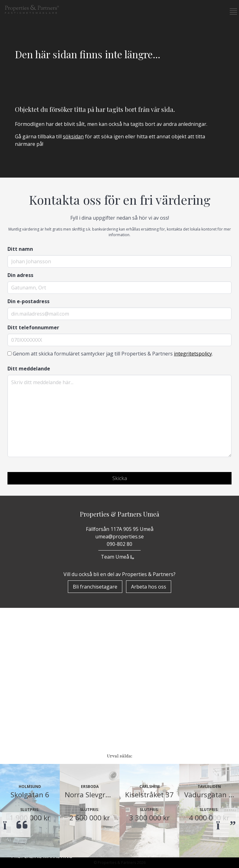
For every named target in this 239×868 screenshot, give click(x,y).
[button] (231, 12)
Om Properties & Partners (47, 728)
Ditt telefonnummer (33, 327)
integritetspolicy (193, 354)
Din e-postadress (28, 301)
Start (19, 712)
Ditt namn (20, 249)
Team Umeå (119, 557)
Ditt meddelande (29, 369)
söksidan (73, 136)
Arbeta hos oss (149, 587)
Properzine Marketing (42, 744)
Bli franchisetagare (95, 587)
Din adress (20, 275)
